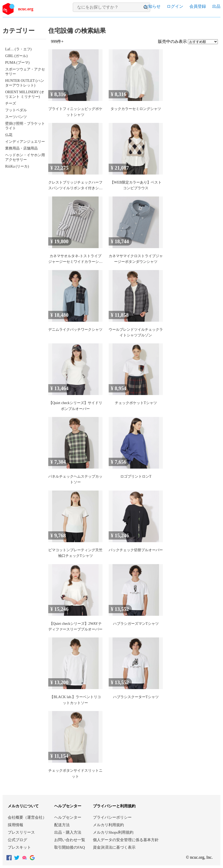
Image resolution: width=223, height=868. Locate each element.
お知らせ (152, 6)
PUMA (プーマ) (17, 63)
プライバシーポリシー (112, 817)
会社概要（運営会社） (27, 817)
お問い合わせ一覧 (70, 840)
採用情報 (15, 825)
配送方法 (62, 825)
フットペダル (16, 110)
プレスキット (19, 847)
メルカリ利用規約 (108, 825)
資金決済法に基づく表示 (114, 847)
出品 (216, 6)
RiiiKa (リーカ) (17, 166)
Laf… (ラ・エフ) (18, 49)
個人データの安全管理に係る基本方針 (126, 840)
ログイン (175, 6)
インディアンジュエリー (25, 142)
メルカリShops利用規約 (113, 832)
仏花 (9, 135)
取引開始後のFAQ (70, 847)
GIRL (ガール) (16, 56)
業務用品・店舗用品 (21, 148)
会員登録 (198, 6)
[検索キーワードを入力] (107, 7)
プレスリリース (21, 832)
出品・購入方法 (68, 832)
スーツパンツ (16, 117)
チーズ (11, 103)
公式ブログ (17, 840)
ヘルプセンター (68, 817)
